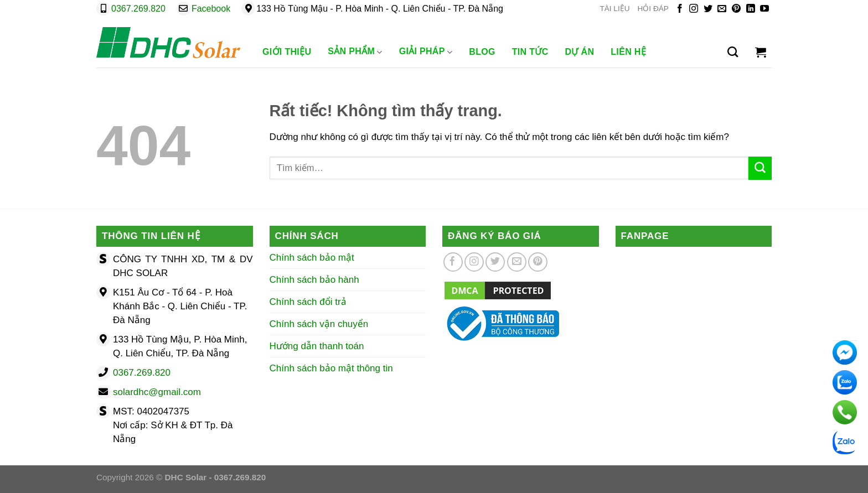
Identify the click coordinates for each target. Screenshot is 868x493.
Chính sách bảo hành (314, 280)
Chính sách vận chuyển (319, 324)
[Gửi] (760, 168)
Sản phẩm (355, 52)
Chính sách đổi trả (308, 302)
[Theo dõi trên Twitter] (708, 9)
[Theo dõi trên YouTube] (764, 9)
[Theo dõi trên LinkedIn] (751, 9)
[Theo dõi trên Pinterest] (736, 9)
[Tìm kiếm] (733, 52)
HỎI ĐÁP (653, 9)
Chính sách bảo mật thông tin (331, 368)
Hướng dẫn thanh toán (317, 346)
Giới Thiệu (287, 52)
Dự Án (580, 52)
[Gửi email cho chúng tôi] (722, 9)
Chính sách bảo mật (312, 258)
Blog (482, 52)
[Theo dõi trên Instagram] (694, 9)
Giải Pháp (426, 52)
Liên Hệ (628, 52)
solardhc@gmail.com (157, 392)
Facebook (211, 9)
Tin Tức (530, 52)
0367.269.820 (138, 9)
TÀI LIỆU (614, 9)
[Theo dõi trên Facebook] (680, 9)
